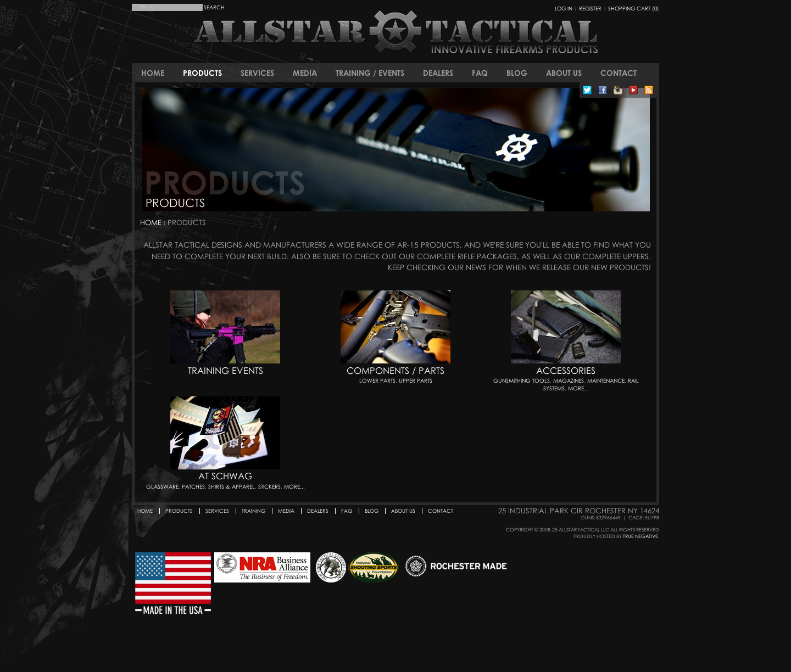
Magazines (569, 380)
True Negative (640, 536)
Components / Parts (396, 371)
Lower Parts (377, 380)
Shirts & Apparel (232, 486)
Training (254, 511)
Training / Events (370, 73)
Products (202, 73)
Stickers (269, 486)
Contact (619, 73)
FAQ (480, 73)
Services (257, 73)
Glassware (162, 486)
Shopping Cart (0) (634, 8)
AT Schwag (225, 476)
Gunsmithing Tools (522, 380)
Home (153, 73)
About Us (564, 73)
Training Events (225, 371)
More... (578, 388)
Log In (564, 8)
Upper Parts (416, 380)
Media (305, 73)
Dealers (438, 73)
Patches (193, 486)
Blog (517, 73)
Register (590, 8)
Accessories (566, 371)
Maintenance (606, 380)
